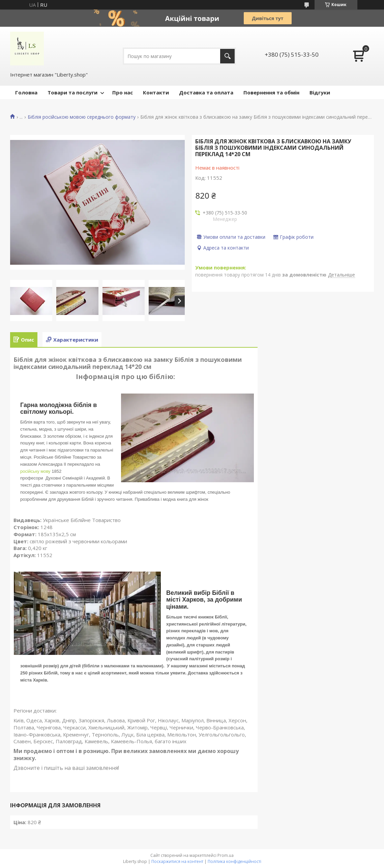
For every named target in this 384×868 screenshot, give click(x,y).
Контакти (156, 92)
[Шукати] (227, 56)
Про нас (123, 92)
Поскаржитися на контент (177, 861)
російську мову (35, 471)
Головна (26, 92)
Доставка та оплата (206, 92)
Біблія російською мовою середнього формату (82, 117)
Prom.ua (226, 855)
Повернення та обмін (271, 92)
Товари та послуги (72, 92)
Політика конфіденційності (234, 861)
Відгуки (320, 92)
